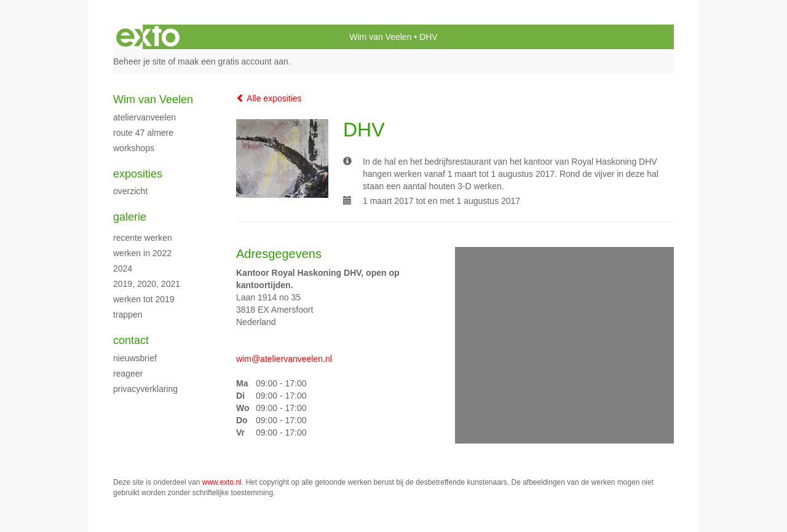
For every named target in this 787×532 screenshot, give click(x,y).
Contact (131, 340)
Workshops (134, 148)
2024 (123, 268)
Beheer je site (140, 61)
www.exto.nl (222, 482)
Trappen (128, 315)
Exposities (138, 174)
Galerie (130, 217)
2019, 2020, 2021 (147, 284)
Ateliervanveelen (144, 117)
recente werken (143, 238)
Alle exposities (269, 98)
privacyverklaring (145, 389)
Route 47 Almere (143, 133)
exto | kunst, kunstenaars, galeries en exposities (148, 37)
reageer (128, 374)
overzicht (130, 191)
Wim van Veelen (380, 37)
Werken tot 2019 (144, 299)
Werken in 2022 (142, 253)
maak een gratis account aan (233, 61)
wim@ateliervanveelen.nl (284, 359)
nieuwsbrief (135, 358)
